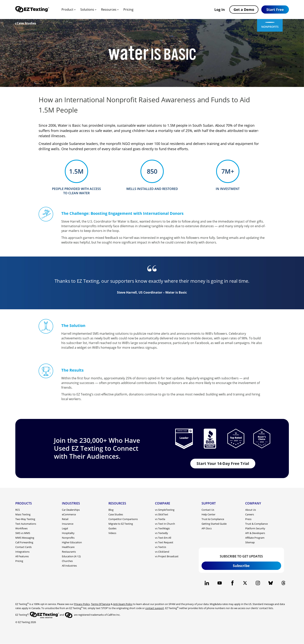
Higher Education (72, 542)
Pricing (128, 10)
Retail (65, 519)
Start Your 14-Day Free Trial (223, 463)
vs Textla (160, 519)
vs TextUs (161, 547)
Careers (250, 514)
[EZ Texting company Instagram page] (258, 583)
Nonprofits (68, 538)
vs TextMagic (162, 528)
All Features (22, 556)
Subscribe (241, 566)
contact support (155, 608)
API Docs (207, 528)
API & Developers (255, 533)
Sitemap (250, 542)
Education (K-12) (71, 556)
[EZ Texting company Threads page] (283, 583)
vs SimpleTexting (165, 510)
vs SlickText (162, 514)
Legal (65, 528)
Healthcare (68, 547)
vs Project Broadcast (167, 556)
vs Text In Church (165, 524)
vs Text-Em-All (163, 538)
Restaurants (69, 552)
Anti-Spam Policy (123, 604)
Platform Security (255, 528)
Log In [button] (220, 10)
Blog (111, 510)
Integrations (22, 552)
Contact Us (208, 510)
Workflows (21, 528)
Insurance (68, 524)
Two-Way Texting (25, 519)
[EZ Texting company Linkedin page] (207, 583)
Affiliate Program (255, 538)
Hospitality (68, 533)
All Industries (69, 566)
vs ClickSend (162, 552)
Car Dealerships (71, 510)
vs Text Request (164, 542)
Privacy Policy (82, 604)
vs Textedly (162, 533)
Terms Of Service (101, 604)
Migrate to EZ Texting (121, 524)
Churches (67, 561)
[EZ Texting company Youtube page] (220, 583)
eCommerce (69, 514)
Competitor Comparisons (123, 519)
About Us (251, 510)
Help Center (208, 514)
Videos (112, 533)
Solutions (87, 10)
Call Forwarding (24, 542)
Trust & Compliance (213, 519)
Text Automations (26, 524)
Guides (112, 528)
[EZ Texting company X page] (245, 583)
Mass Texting (23, 514)
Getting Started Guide (214, 524)
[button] (275, 10)
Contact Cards (23, 547)
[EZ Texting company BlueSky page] (271, 583)
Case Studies (26, 23)
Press (248, 519)
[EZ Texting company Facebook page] (232, 583)
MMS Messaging (25, 538)
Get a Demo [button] (244, 10)
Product (67, 10)
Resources (109, 10)
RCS (18, 510)
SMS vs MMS (23, 533)
